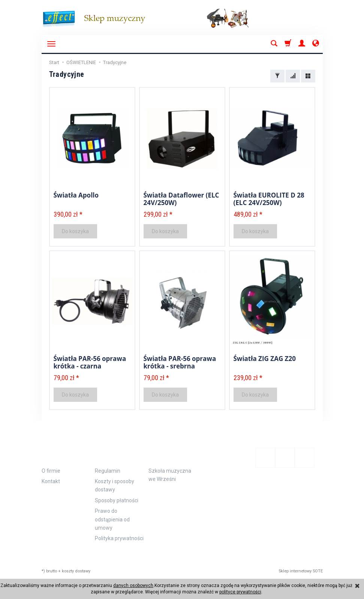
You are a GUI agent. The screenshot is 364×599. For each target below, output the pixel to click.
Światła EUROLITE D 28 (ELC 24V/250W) (269, 199)
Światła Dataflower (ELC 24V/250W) (181, 199)
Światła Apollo (76, 195)
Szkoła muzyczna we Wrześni (170, 475)
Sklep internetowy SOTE (301, 571)
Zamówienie (119, 452)
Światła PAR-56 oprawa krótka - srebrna (180, 362)
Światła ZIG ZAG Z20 (265, 359)
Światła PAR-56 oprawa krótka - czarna (90, 362)
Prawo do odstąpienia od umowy (112, 519)
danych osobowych (133, 586)
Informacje (67, 452)
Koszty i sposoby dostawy (115, 485)
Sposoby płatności (117, 500)
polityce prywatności (240, 592)
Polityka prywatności (119, 538)
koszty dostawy (76, 571)
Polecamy (169, 452)
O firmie (51, 471)
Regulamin (108, 471)
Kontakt (51, 481)
